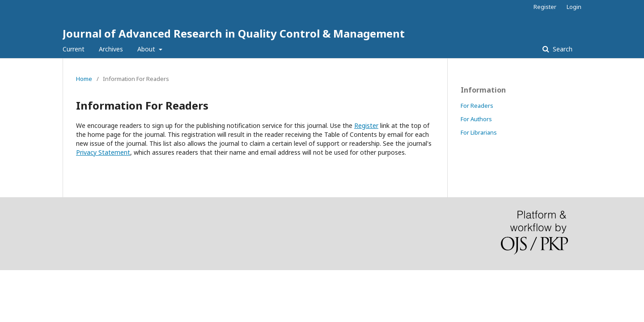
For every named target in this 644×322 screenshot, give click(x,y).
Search (562, 49)
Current (74, 49)
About (147, 49)
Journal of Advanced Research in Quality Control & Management (234, 33)
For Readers (477, 106)
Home (84, 79)
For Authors (476, 119)
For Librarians (479, 132)
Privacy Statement (103, 152)
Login (574, 7)
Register (545, 7)
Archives (111, 49)
